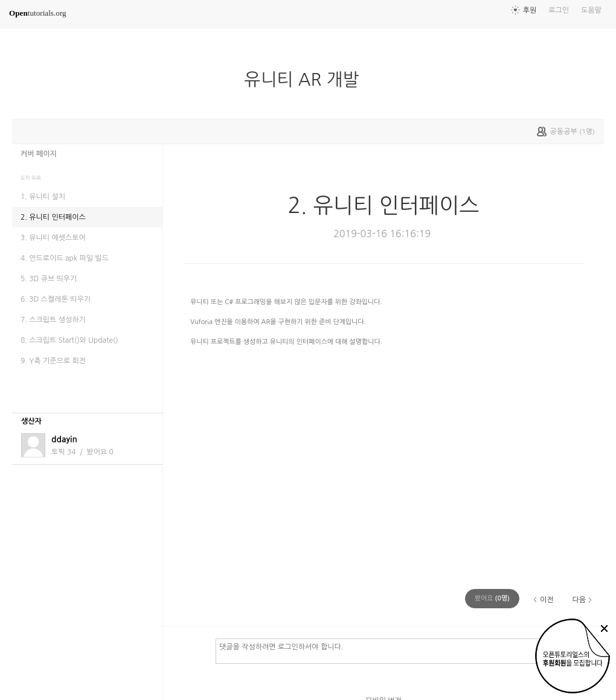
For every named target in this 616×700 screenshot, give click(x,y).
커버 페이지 (39, 154)
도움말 (591, 10)
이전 (547, 600)
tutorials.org (38, 13)
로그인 (559, 10)
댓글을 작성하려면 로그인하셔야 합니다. (404, 651)
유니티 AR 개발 (306, 80)
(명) (492, 598)
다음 (579, 600)
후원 (530, 10)
